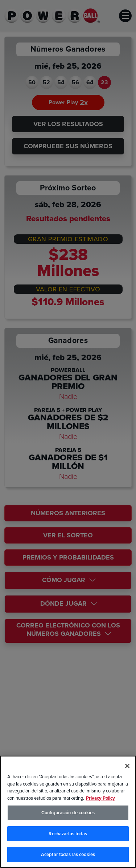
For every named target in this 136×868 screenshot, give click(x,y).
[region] (68, 812)
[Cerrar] (127, 766)
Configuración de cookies (68, 813)
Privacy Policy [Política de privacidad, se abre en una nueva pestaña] (100, 798)
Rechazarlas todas (68, 834)
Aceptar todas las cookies (68, 854)
